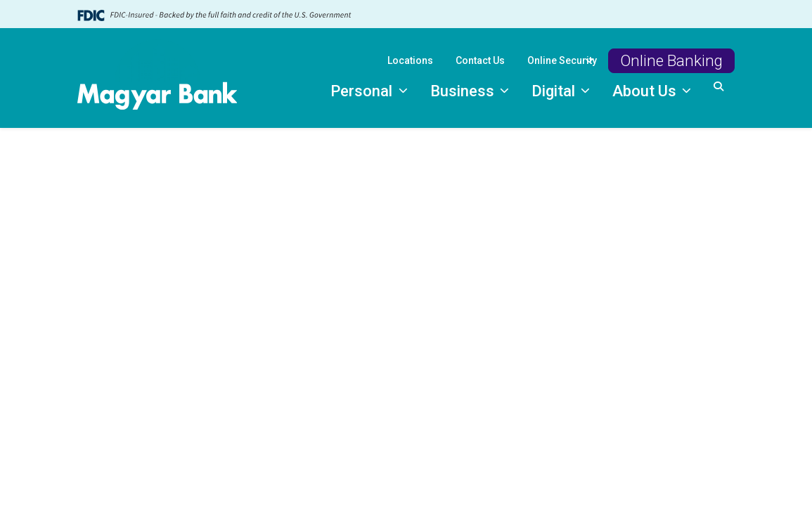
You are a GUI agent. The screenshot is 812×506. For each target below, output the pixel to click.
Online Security (562, 60)
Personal (363, 91)
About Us (646, 91)
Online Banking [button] (671, 60)
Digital (555, 91)
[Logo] (157, 78)
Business (464, 91)
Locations (410, 60)
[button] (718, 87)
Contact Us (480, 60)
